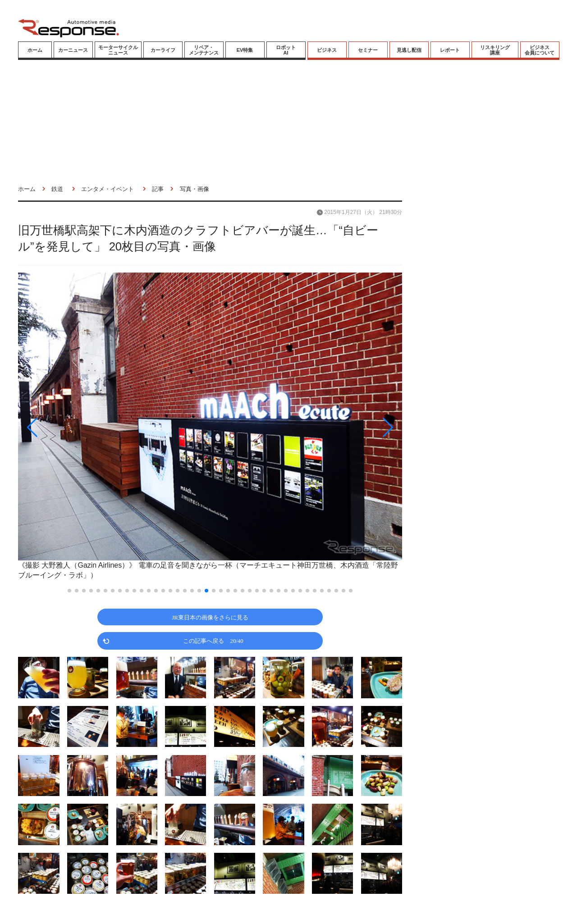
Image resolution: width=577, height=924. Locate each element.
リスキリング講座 (495, 50)
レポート (450, 50)
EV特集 (245, 50)
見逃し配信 (409, 50)
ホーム (35, 50)
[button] (76, 427)
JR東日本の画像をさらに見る (210, 617)
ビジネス (327, 50)
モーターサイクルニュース (118, 50)
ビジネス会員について (540, 50)
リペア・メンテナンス (204, 50)
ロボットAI (286, 50)
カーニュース (73, 50)
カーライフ (163, 50)
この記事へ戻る (213, 640)
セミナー (368, 50)
